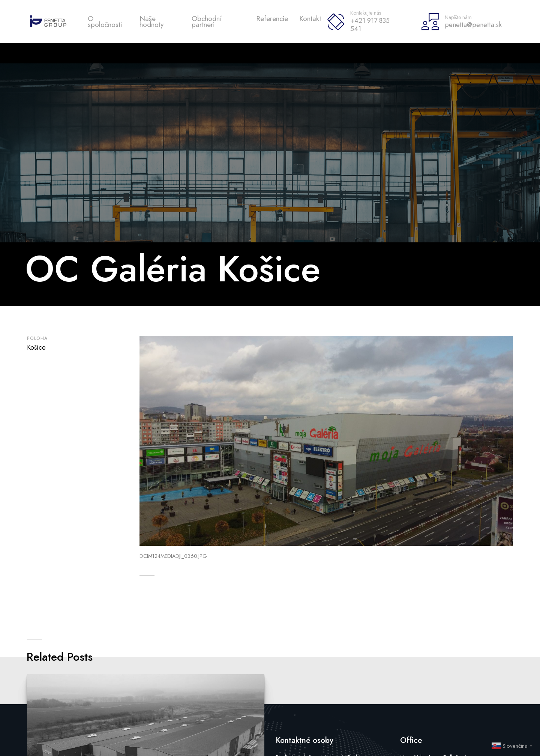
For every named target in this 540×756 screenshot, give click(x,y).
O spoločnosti (105, 22)
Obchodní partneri (207, 22)
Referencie (272, 19)
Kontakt (310, 19)
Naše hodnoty (151, 22)
